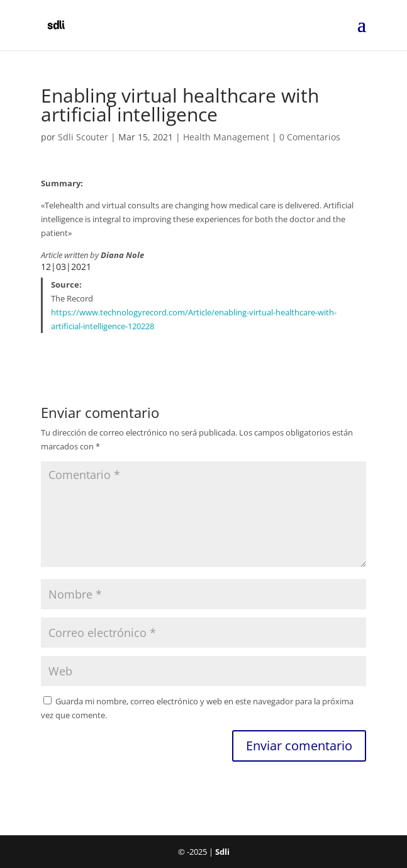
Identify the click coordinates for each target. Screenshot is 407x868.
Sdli (222, 852)
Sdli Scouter (83, 137)
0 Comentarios (310, 137)
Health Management (226, 137)
